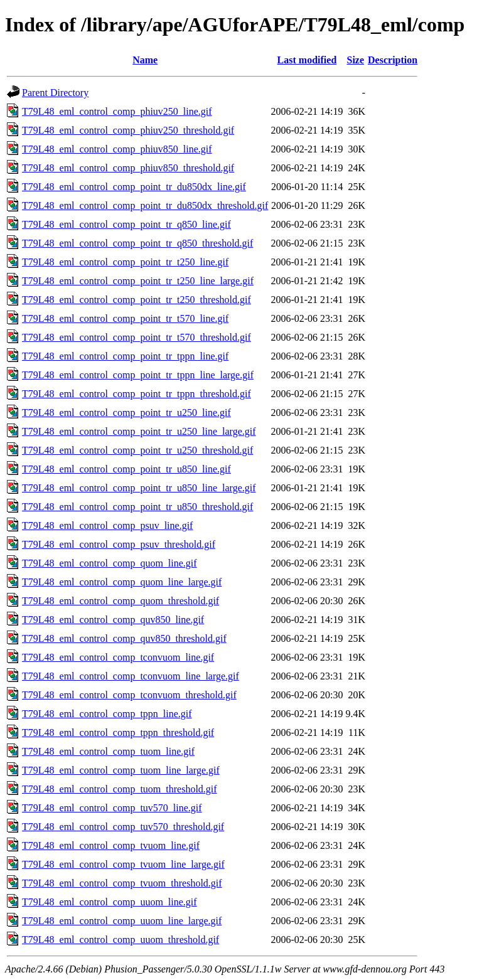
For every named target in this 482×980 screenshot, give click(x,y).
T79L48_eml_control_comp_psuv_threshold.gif (119, 544)
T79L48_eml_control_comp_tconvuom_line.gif (118, 657)
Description (393, 60)
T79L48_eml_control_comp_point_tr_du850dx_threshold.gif (145, 205)
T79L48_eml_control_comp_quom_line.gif (110, 563)
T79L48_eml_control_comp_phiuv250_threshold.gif (128, 130)
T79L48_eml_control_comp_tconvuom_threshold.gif (129, 695)
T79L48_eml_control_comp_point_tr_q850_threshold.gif (137, 243)
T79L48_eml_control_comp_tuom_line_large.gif (121, 770)
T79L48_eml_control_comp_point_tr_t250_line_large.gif (138, 281)
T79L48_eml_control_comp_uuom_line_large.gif (122, 921)
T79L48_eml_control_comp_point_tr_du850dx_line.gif (134, 187)
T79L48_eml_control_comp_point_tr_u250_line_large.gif (139, 431)
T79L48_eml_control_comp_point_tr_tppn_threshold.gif (137, 394)
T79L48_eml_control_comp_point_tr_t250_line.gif (125, 262)
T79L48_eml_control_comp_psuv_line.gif (107, 525)
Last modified (307, 60)
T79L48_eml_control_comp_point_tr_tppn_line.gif (125, 356)
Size (356, 60)
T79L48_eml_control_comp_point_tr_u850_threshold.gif (137, 507)
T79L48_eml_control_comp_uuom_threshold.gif (120, 940)
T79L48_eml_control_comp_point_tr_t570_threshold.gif (137, 337)
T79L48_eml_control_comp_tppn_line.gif (107, 714)
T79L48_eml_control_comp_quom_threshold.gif (120, 601)
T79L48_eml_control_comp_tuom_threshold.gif (120, 789)
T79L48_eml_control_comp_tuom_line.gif (108, 751)
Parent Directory (55, 93)
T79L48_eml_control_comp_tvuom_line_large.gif (123, 864)
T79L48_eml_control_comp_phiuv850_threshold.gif (128, 168)
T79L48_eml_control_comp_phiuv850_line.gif (117, 149)
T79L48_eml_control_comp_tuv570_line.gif (112, 808)
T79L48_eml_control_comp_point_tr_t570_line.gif (125, 318)
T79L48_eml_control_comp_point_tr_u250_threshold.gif (137, 450)
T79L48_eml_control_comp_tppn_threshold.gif (118, 732)
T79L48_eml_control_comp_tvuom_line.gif (111, 845)
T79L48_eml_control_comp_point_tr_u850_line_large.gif (139, 488)
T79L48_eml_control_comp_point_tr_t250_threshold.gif (137, 300)
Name (145, 60)
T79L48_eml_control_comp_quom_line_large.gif (122, 582)
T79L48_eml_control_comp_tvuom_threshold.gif (122, 883)
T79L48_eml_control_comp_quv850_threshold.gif (124, 638)
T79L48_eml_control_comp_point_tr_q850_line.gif (126, 224)
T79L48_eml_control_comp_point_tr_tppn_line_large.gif (138, 375)
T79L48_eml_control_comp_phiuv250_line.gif (117, 111)
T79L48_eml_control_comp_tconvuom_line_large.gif (131, 676)
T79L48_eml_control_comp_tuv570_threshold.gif (123, 827)
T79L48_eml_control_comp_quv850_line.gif (113, 620)
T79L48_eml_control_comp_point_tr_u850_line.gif (126, 469)
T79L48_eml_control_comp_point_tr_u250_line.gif (126, 413)
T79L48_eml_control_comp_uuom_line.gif (110, 902)
